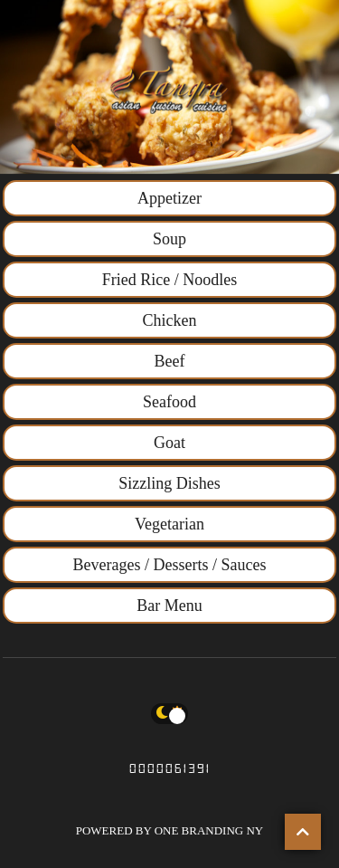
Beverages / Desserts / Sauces (170, 565)
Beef (170, 361)
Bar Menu (169, 606)
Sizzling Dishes (169, 483)
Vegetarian (169, 524)
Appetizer (169, 198)
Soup (169, 239)
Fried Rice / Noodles (169, 280)
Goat (169, 443)
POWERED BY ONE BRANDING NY (170, 830)
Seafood (169, 402)
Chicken (170, 320)
